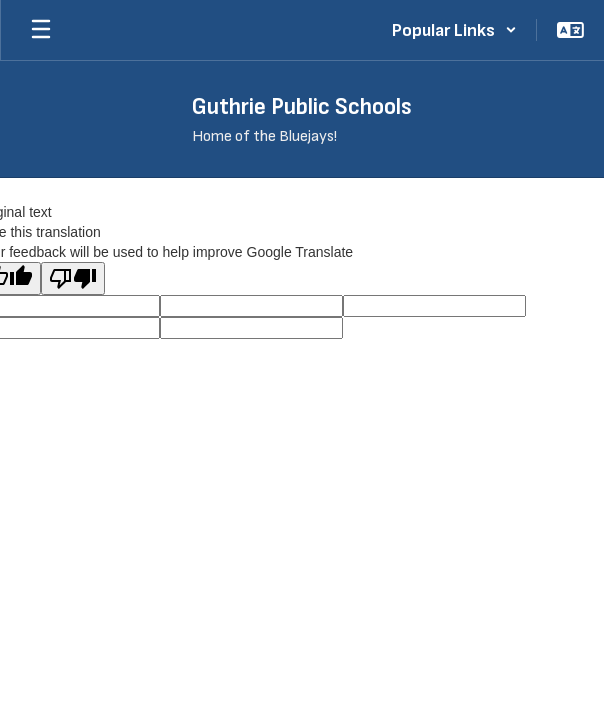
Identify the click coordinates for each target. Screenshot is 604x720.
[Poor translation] (73, 278)
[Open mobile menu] (41, 30)
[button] (454, 30)
